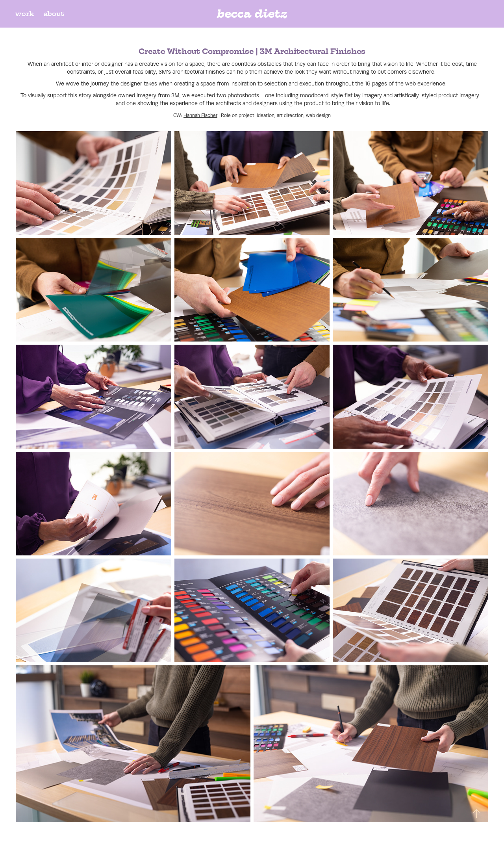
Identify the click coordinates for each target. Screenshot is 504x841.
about (54, 14)
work (24, 14)
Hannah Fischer (200, 115)
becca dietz (252, 14)
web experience (425, 84)
